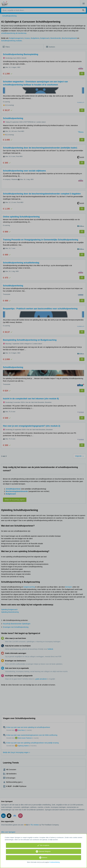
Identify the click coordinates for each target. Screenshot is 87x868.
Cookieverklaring (54, 862)
